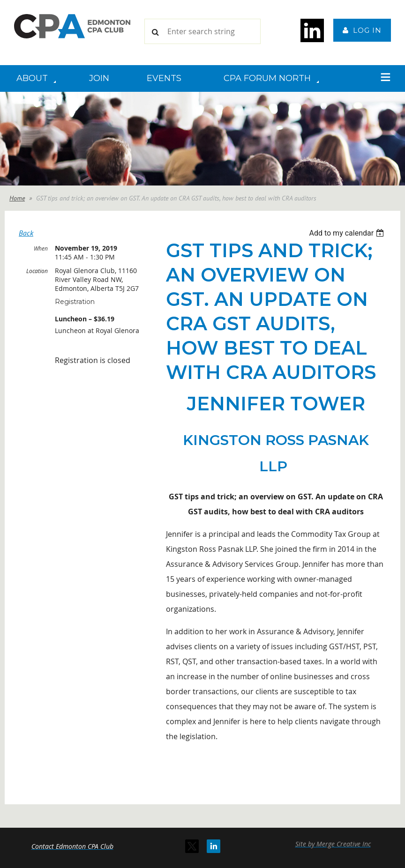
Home (17, 198)
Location (37, 271)
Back (26, 233)
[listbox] (348, 233)
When (41, 248)
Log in (367, 30)
